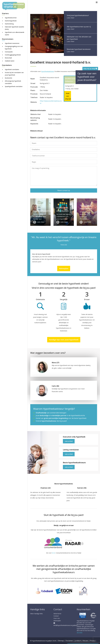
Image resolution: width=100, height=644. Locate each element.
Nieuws (85, 641)
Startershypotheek (11, 21)
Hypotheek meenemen (12, 43)
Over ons (57, 618)
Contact (56, 616)
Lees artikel (69, 441)
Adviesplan (64, 268)
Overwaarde (9, 52)
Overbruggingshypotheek (13, 55)
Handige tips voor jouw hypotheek (64, 340)
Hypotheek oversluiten (12, 69)
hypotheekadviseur (48, 71)
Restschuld (8, 58)
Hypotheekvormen (11, 18)
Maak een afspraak (68, 96)
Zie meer (80, 632)
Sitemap (61, 641)
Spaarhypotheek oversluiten (14, 86)
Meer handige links (37, 614)
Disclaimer (69, 641)
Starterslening (9, 24)
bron (54, 553)
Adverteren (57, 614)
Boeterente (8, 78)
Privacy (92, 641)
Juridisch (78, 641)
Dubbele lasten (10, 61)
